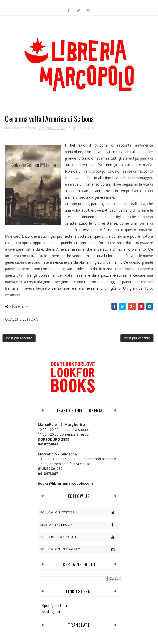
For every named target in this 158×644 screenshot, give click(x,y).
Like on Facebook (80, 525)
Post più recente (19, 338)
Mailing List (51, 612)
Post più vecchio (137, 338)
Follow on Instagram (80, 549)
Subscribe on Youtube (80, 537)
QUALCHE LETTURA (86, 128)
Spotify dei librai (55, 606)
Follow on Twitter (80, 513)
